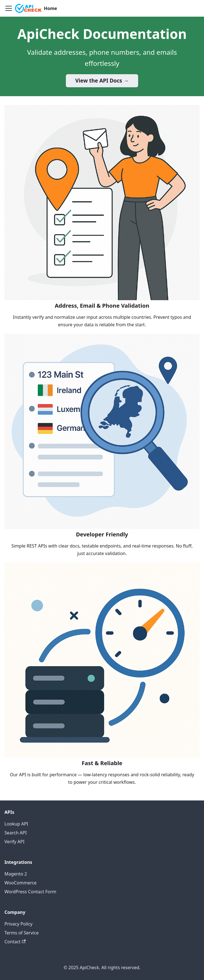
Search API (16, 833)
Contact (15, 942)
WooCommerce (21, 883)
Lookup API (16, 824)
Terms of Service (22, 933)
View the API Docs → (102, 81)
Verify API (14, 842)
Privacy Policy (18, 924)
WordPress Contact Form (30, 892)
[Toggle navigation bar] (9, 8)
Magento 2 (16, 874)
